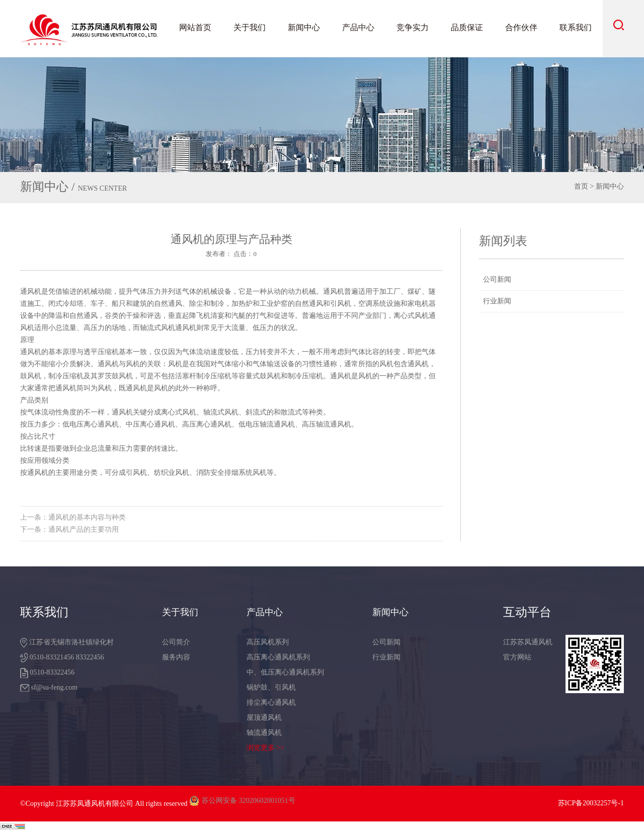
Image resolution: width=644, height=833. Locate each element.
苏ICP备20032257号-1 (591, 803)
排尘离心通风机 (271, 702)
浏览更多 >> (265, 748)
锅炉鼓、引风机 (271, 687)
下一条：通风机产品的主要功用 (69, 529)
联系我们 (576, 27)
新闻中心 (304, 27)
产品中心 (358, 27)
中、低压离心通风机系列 (285, 672)
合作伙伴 (521, 27)
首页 (581, 186)
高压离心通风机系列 (278, 657)
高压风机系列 (268, 642)
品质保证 (467, 27)
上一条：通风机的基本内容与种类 (73, 517)
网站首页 (195, 27)
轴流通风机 (264, 733)
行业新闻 (497, 301)
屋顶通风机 (264, 718)
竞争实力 (413, 27)
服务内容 (176, 657)
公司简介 (176, 642)
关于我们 (250, 27)
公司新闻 (497, 279)
